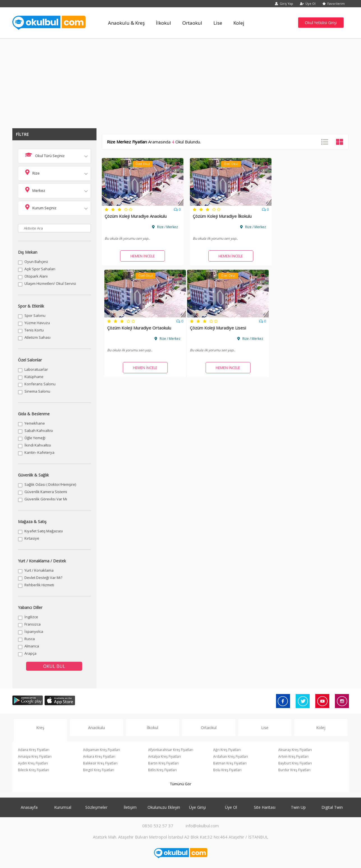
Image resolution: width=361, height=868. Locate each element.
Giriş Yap (284, 4)
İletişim (130, 807)
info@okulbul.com (202, 826)
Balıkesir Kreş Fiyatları (100, 763)
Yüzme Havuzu (37, 323)
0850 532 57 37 (158, 826)
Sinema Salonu (37, 391)
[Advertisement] (181, 81)
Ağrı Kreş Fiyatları (227, 750)
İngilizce (31, 617)
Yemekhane (35, 423)
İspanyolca (34, 631)
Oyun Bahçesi (36, 262)
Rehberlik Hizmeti (39, 585)
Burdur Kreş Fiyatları (294, 770)
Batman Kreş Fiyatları (230, 763)
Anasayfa (29, 807)
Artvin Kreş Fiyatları (293, 756)
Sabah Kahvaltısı (39, 430)
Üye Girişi (197, 807)
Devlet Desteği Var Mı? (43, 578)
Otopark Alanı (36, 276)
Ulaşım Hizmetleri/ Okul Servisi (50, 283)
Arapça (30, 653)
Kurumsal (63, 807)
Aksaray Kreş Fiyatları (295, 750)
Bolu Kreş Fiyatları (227, 770)
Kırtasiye (32, 538)
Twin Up (298, 807)
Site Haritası (265, 807)
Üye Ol (308, 4)
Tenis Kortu (34, 330)
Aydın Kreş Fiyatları (33, 763)
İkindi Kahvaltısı (38, 445)
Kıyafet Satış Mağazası (44, 531)
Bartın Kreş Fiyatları (163, 763)
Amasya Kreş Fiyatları (35, 756)
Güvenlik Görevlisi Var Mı (46, 499)
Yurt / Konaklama (39, 570)
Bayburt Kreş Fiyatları (295, 763)
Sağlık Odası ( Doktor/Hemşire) (50, 484)
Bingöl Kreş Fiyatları (99, 770)
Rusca (30, 639)
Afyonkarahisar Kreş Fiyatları (171, 750)
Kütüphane (34, 377)
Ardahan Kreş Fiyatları (231, 756)
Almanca (32, 646)
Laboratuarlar (36, 369)
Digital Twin (332, 807)
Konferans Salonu (40, 384)
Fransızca (33, 624)
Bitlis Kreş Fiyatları (162, 770)
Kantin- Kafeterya (39, 452)
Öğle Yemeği (35, 438)
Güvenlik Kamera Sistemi (46, 492)
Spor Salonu (35, 315)
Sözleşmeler (96, 807)
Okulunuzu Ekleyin (164, 807)
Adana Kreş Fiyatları (34, 750)
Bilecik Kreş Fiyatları (34, 770)
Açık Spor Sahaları (40, 269)
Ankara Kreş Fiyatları (99, 756)
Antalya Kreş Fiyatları (165, 756)
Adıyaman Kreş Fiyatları (102, 750)
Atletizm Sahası (37, 337)
